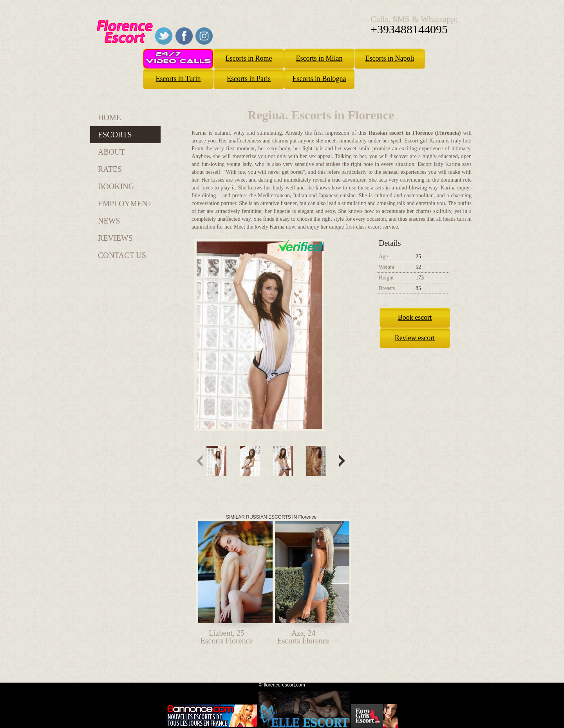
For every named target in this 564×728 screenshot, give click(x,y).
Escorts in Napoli (390, 58)
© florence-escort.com (282, 685)
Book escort (415, 317)
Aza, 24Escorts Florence (304, 637)
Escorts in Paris (249, 79)
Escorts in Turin (178, 79)
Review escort (415, 338)
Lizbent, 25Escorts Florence (227, 637)
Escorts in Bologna (319, 79)
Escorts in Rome (249, 58)
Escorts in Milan (319, 58)
